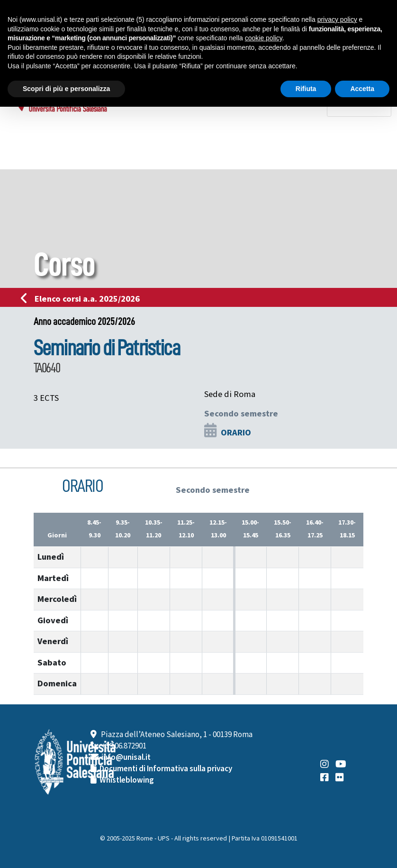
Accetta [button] (362, 89)
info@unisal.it (126, 757)
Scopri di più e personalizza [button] (66, 89)
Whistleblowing (127, 780)
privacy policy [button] (337, 19)
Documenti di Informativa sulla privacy (166, 769)
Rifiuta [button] (306, 89)
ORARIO (236, 433)
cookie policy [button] (264, 38)
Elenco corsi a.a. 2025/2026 (83, 299)
